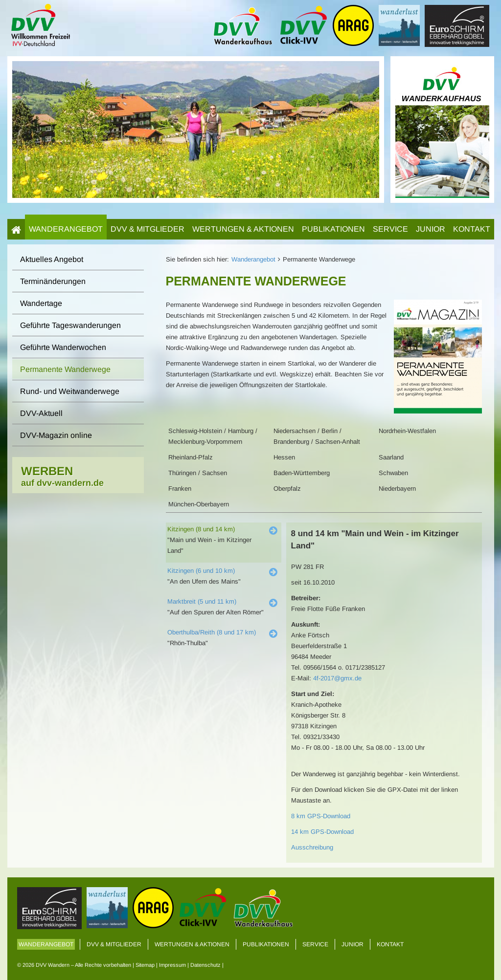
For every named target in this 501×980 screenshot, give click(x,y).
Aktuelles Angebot (52, 259)
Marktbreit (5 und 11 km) (202, 601)
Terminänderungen (53, 281)
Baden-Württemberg (302, 473)
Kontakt (472, 229)
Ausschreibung (312, 847)
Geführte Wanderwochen (63, 347)
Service (390, 229)
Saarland (391, 457)
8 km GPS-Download (321, 816)
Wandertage (41, 303)
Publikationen (333, 229)
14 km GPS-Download (322, 832)
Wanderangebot (66, 229)
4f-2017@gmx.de (337, 678)
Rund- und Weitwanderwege (70, 391)
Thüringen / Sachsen (198, 473)
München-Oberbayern (199, 504)
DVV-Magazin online (56, 435)
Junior (431, 229)
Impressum (172, 965)
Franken (180, 489)
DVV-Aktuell (41, 413)
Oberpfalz (287, 489)
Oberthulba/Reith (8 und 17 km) (212, 632)
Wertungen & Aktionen (243, 229)
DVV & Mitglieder (148, 229)
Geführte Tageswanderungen (70, 325)
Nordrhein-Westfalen (407, 431)
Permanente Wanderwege (65, 369)
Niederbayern (397, 489)
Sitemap (145, 965)
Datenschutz (205, 965)
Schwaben (393, 473)
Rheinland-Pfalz (191, 457)
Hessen (284, 457)
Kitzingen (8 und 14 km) (201, 529)
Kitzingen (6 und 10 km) (201, 571)
